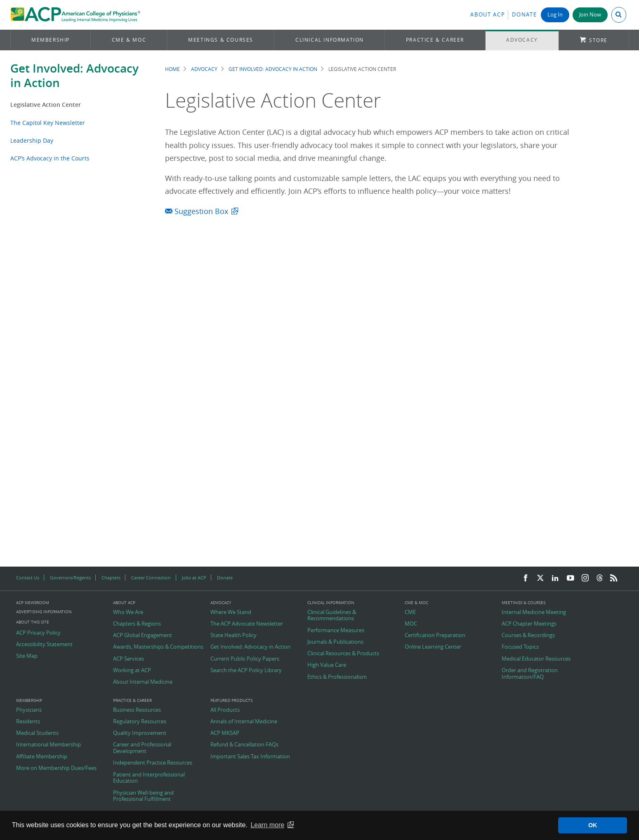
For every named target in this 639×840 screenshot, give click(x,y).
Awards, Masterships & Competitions (158, 647)
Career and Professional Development (142, 748)
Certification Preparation (435, 635)
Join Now (590, 15)
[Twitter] (540, 578)
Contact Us (28, 578)
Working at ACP (132, 671)
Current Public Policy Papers (245, 659)
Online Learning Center (433, 647)
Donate (524, 15)
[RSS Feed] (614, 578)
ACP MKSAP (225, 733)
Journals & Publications (335, 642)
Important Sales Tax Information (250, 757)
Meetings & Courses (221, 40)
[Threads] (600, 578)
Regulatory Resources (140, 722)
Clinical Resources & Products (343, 654)
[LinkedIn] (555, 578)
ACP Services (129, 659)
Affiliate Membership (42, 757)
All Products (225, 710)
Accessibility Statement (44, 645)
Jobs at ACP (194, 578)
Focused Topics (520, 647)
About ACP (488, 15)
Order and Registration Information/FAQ (530, 674)
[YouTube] (571, 578)
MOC (411, 624)
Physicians (29, 710)
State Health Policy (233, 635)
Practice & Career (435, 40)
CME (410, 612)
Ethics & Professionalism (337, 677)
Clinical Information (330, 40)
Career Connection (151, 578)
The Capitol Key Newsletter (48, 123)
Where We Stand (231, 612)
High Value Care (327, 665)
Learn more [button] (267, 825)
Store (598, 40)
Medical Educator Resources (536, 659)
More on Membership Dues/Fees (56, 768)
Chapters (111, 578)
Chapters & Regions (137, 624)
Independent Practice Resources (153, 763)
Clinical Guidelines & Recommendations (332, 615)
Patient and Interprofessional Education (149, 778)
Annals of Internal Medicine (244, 722)
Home (172, 69)
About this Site (33, 622)
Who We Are (128, 612)
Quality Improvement (140, 733)
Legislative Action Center (46, 105)
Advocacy (522, 40)
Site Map (27, 656)
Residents (28, 722)
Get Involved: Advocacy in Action (74, 75)
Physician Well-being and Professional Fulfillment (143, 796)
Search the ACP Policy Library (246, 671)
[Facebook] (526, 578)
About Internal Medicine (143, 682)
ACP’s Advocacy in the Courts (50, 158)
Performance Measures (336, 631)
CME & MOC (129, 40)
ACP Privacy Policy (38, 633)
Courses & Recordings (528, 635)
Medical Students (37, 733)
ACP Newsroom (33, 603)
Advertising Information (44, 612)
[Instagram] (585, 578)
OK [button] (593, 825)
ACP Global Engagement (143, 635)
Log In (555, 15)
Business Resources (137, 710)
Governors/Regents (70, 578)
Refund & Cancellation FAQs (244, 745)
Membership (51, 40)
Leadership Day (32, 140)
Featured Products (231, 701)
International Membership (48, 745)
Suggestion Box (197, 211)
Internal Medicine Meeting (534, 612)
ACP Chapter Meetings (529, 624)
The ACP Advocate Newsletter (247, 624)
